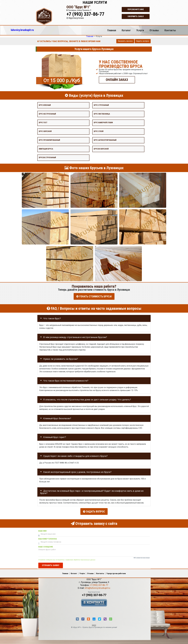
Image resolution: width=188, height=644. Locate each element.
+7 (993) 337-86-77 (85, 14)
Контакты (170, 30)
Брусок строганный (47, 158)
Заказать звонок (125, 41)
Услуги (140, 30)
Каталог (126, 30)
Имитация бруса (46, 149)
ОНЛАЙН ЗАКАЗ (117, 80)
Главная (112, 30)
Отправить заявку (51, 564)
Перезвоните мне (136, 9)
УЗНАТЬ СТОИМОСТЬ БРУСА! (94, 296)
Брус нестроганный (47, 114)
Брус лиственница (102, 114)
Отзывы (154, 30)
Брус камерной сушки (103, 123)
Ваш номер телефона (48, 538)
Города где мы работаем (116, 572)
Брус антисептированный (105, 140)
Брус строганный (101, 105)
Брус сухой (99, 131)
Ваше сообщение (46, 546)
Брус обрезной (45, 131)
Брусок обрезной (101, 149)
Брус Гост (43, 123)
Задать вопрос (143, 41)
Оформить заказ (136, 16)
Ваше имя (42, 530)
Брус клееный (45, 105)
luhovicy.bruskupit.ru (22, 30)
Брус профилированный (49, 140)
